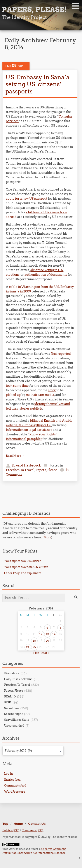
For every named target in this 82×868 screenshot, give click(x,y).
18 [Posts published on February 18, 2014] (34, 641)
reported (64, 354)
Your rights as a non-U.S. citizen (26, 567)
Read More (15, 456)
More (47, 537)
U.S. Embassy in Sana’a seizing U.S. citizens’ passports (38, 84)
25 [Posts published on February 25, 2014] (34, 647)
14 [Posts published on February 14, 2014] (54, 634)
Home (18, 824)
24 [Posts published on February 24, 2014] (28, 647)
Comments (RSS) (32, 830)
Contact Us (37, 824)
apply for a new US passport (27, 199)
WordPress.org (15, 792)
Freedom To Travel (20, 470)
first (54, 354)
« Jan (36, 653)
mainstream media (40, 395)
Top (5, 824)
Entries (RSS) (11, 830)
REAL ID (10, 696)
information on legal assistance (29, 430)
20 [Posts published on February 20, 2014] (47, 641)
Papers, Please (46, 470)
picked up (13, 395)
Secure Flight (13, 714)
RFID (8, 702)
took (9, 386)
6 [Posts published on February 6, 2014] (47, 628)
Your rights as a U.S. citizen (23, 561)
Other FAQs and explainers (23, 573)
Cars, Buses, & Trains (18, 679)
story (52, 390)
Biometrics (12, 673)
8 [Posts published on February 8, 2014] (60, 628)
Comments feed (15, 786)
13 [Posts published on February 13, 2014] (47, 634)
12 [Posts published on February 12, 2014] (41, 634)
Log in (9, 774)
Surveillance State (17, 720)
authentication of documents (46, 275)
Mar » (45, 653)
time (25, 386)
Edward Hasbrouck (26, 465)
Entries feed (12, 780)
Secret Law (12, 708)
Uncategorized (14, 726)
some (17, 386)
